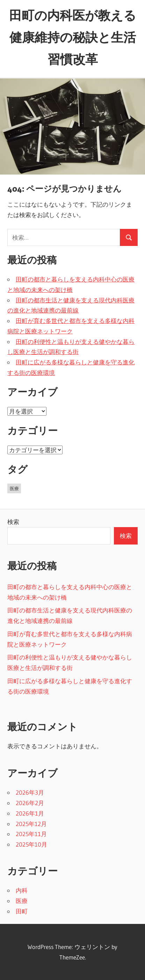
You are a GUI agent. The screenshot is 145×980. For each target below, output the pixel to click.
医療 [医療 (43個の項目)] (14, 488)
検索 (13, 522)
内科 (22, 890)
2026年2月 (30, 803)
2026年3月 (30, 792)
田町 (22, 911)
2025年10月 (31, 844)
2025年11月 (31, 834)
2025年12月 (31, 824)
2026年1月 (30, 813)
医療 (22, 901)
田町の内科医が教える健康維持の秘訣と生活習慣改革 (73, 37)
